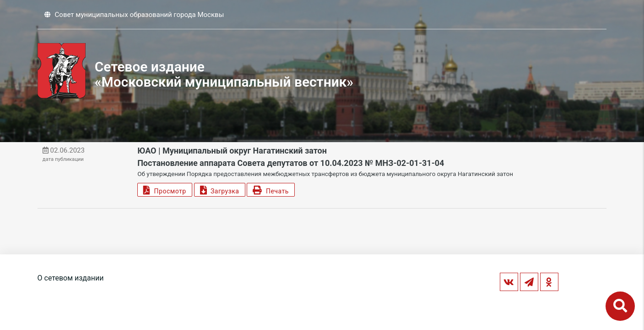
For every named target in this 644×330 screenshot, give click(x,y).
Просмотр (165, 190)
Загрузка (220, 190)
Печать (271, 190)
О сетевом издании (71, 278)
